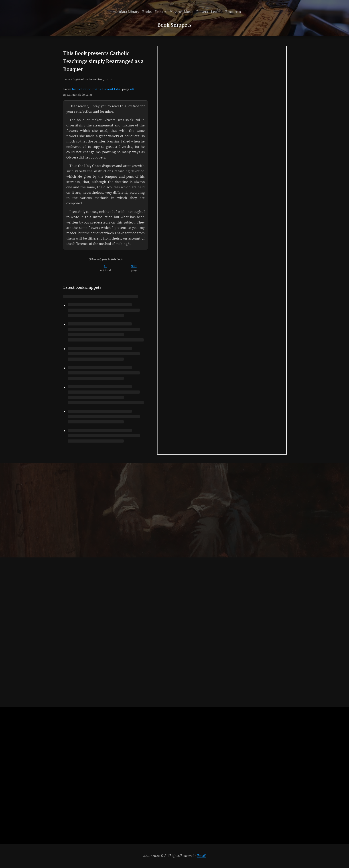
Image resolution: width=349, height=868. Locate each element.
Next (134, 266)
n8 (132, 89)
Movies (175, 12)
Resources (233, 12)
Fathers (161, 12)
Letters (217, 12)
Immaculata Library (124, 12)
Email (202, 856)
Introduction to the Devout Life (96, 89)
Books (147, 12)
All (106, 266)
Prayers (202, 12)
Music (189, 12)
